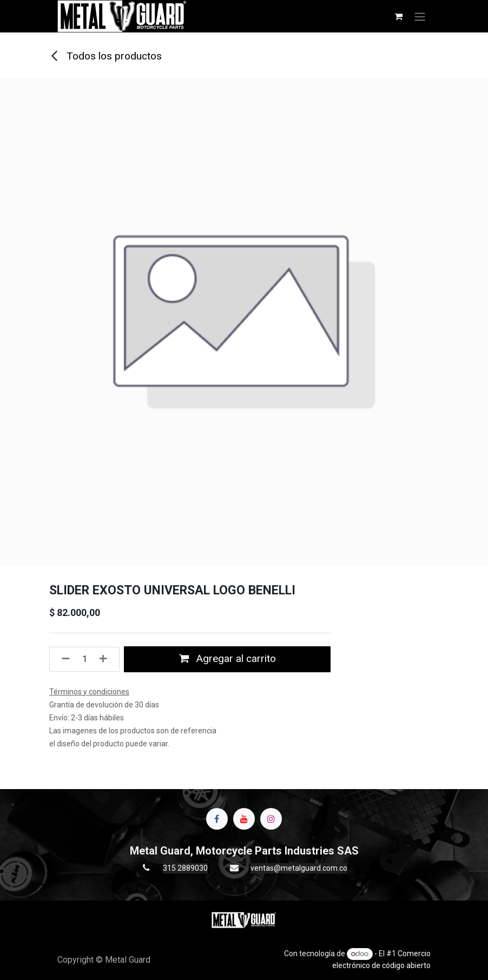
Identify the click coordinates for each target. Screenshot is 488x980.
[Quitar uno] (62, 659)
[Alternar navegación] (420, 16)
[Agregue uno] (106, 659)
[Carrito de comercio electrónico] (398, 16)
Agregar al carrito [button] (227, 658)
